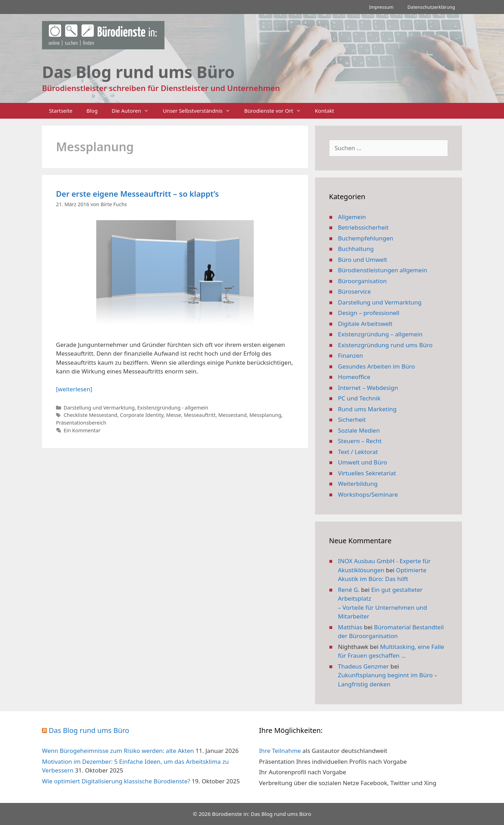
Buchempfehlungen (366, 238)
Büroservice (355, 291)
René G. (349, 590)
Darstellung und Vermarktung (99, 408)
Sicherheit (352, 420)
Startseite (61, 111)
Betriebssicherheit (363, 227)
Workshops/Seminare (368, 494)
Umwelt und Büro (363, 462)
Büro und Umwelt (363, 260)
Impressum (381, 7)
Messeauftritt (200, 415)
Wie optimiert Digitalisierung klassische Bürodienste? (116, 781)
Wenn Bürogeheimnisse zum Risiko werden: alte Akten (118, 751)
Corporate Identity (142, 415)
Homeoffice (354, 377)
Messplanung (265, 415)
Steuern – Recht (360, 441)
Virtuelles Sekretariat (367, 473)
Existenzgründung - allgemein (173, 408)
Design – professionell (369, 313)
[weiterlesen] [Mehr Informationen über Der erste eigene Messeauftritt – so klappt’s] (74, 389)
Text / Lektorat (358, 452)
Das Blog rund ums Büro (89, 730)
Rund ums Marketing (367, 409)
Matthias (350, 627)
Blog (92, 111)
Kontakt (325, 111)
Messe (174, 415)
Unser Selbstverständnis (200, 111)
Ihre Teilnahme (280, 751)
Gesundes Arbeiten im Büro (377, 366)
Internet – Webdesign (368, 388)
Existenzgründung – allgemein (380, 334)
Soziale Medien (359, 430)
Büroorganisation (363, 281)
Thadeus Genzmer (364, 666)
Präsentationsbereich (81, 423)
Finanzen (351, 355)
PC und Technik (359, 398)
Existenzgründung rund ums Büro (385, 345)
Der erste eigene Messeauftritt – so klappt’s (137, 194)
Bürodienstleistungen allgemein (383, 270)
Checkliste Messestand (91, 415)
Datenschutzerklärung (431, 7)
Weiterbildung (358, 484)
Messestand (233, 415)
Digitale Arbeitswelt (365, 324)
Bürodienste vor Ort (276, 111)
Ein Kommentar (82, 430)
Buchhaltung (356, 249)
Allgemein (352, 217)
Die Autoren (134, 111)
